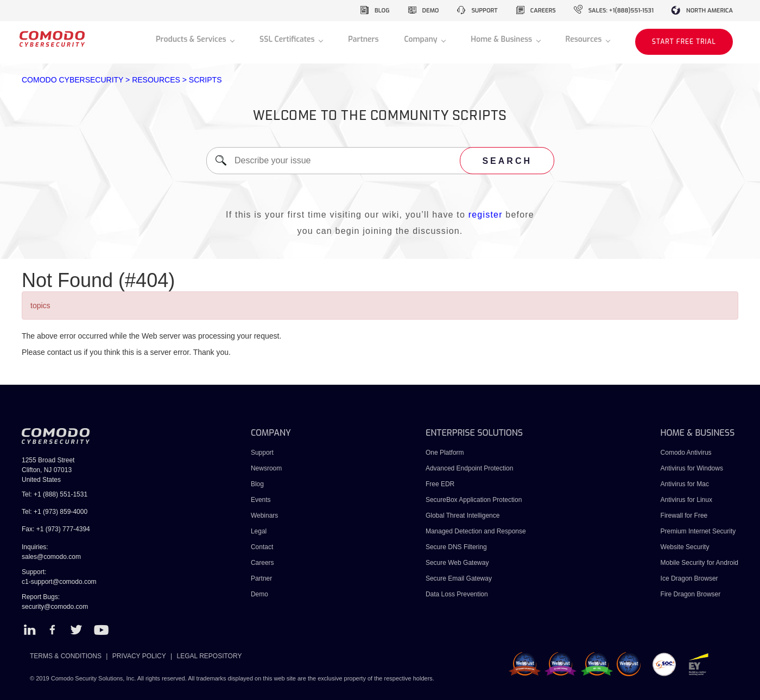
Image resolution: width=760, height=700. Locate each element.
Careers (262, 563)
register (486, 215)
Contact (262, 547)
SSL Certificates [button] (288, 39)
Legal (259, 531)
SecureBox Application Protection (474, 500)
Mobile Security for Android (699, 563)
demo (431, 11)
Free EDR (440, 484)
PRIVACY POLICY (139, 656)
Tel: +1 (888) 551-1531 (55, 494)
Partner (261, 578)
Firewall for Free (684, 516)
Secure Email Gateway (460, 578)
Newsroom (266, 468)
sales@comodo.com (51, 557)
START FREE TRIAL (684, 42)
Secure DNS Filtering (456, 547)
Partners (363, 39)
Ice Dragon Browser (689, 578)
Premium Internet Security (698, 531)
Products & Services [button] (192, 39)
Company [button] (422, 39)
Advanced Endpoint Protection (469, 468)
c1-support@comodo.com (59, 582)
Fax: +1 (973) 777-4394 (56, 529)
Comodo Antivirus (686, 453)
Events (261, 500)
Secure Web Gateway (457, 563)
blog (382, 11)
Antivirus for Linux (686, 500)
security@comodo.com (55, 607)
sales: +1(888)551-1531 (621, 11)
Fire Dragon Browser (691, 594)
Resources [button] (585, 39)
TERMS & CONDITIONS (66, 656)
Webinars (264, 516)
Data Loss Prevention (457, 594)
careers (543, 11)
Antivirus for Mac (685, 484)
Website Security (685, 547)
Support (262, 453)
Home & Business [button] (502, 39)
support (484, 11)
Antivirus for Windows (692, 468)
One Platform (445, 453)
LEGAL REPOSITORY (210, 656)
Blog (257, 484)
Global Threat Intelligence (463, 516)
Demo (259, 594)
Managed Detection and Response (476, 531)
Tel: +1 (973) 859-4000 (55, 512)
